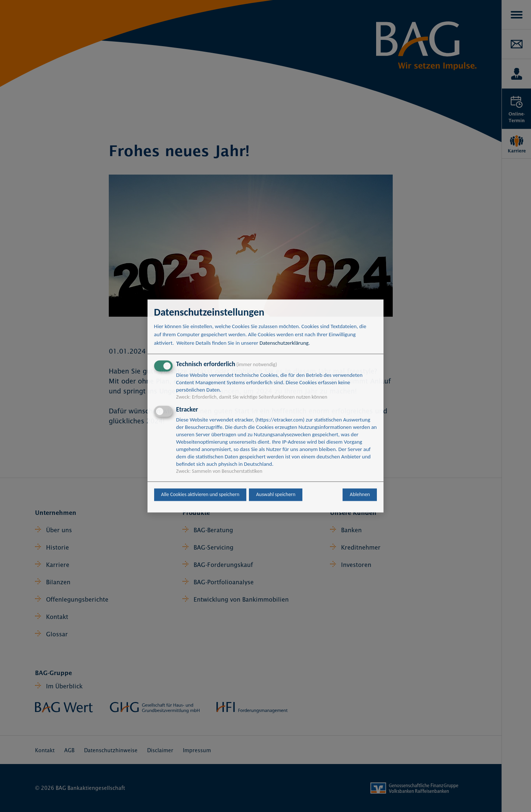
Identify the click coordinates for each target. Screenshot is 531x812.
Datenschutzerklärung (284, 343)
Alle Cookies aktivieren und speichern (200, 495)
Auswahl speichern (276, 495)
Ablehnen (360, 495)
